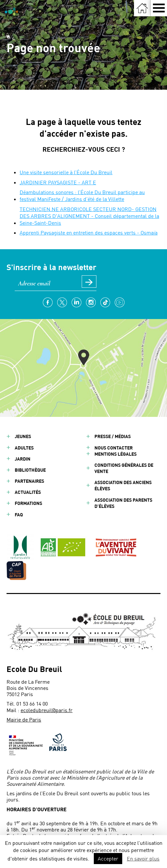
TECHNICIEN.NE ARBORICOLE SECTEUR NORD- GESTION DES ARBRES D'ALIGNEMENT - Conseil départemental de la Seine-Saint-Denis (89, 216)
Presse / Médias (113, 436)
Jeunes (23, 436)
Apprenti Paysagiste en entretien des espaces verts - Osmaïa (89, 232)
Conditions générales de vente (124, 468)
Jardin (23, 459)
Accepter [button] (108, 858)
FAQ (19, 515)
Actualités (28, 492)
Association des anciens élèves (123, 485)
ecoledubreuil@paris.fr (47, 710)
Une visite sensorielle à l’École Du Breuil (66, 172)
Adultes (24, 448)
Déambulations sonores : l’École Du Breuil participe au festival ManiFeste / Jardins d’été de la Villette (82, 195)
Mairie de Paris (24, 719)
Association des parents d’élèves (123, 503)
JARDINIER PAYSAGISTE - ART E (58, 182)
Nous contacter (114, 448)
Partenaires (29, 481)
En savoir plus (143, 858)
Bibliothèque (30, 470)
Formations (28, 503)
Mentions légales (116, 454)
